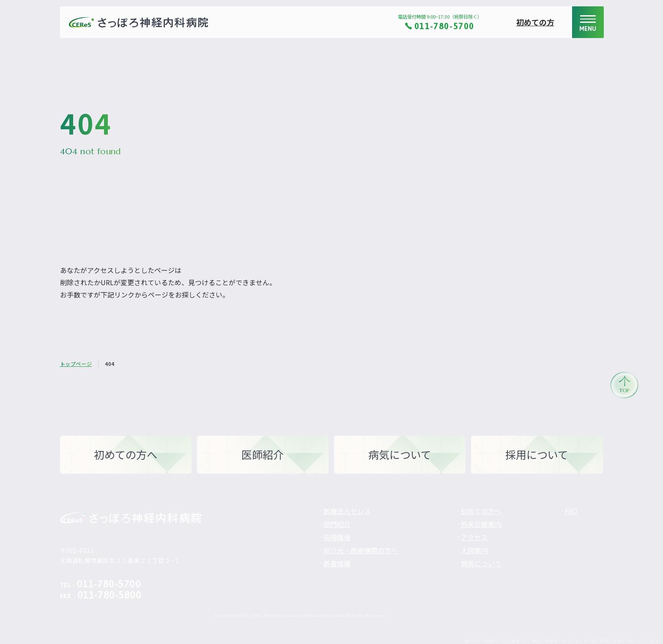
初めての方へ (481, 511)
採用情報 (337, 537)
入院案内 (474, 550)
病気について (481, 563)
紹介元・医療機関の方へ (361, 550)
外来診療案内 (481, 524)
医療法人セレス (347, 511)
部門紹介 (337, 524)
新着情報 (337, 563)
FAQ (571, 511)
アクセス (474, 537)
